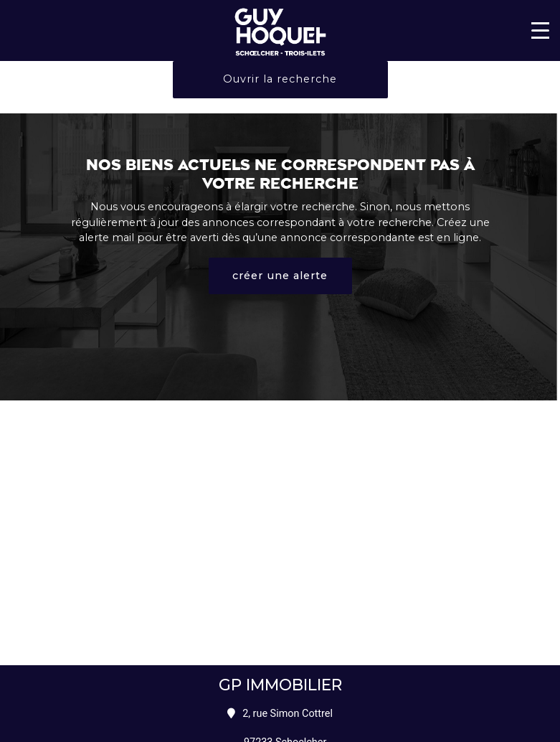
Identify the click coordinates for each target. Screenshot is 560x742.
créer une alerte (280, 276)
